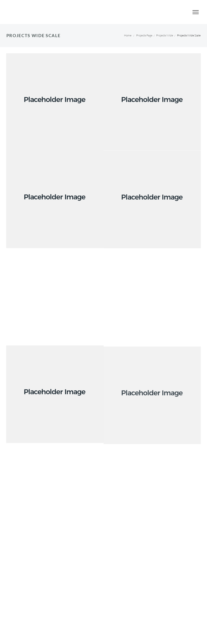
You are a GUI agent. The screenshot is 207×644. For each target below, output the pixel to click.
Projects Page (144, 35)
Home (128, 35)
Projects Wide (165, 35)
